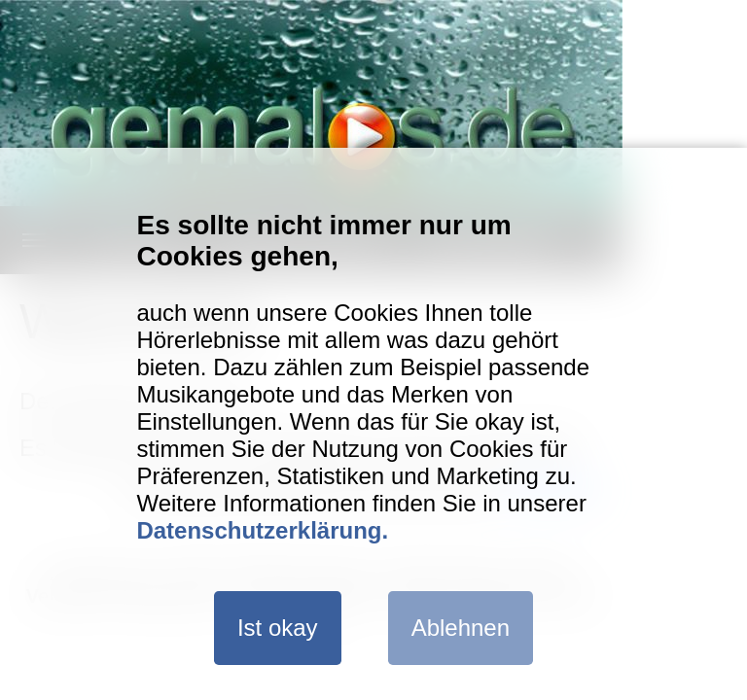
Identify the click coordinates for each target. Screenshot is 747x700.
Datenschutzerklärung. (262, 530)
